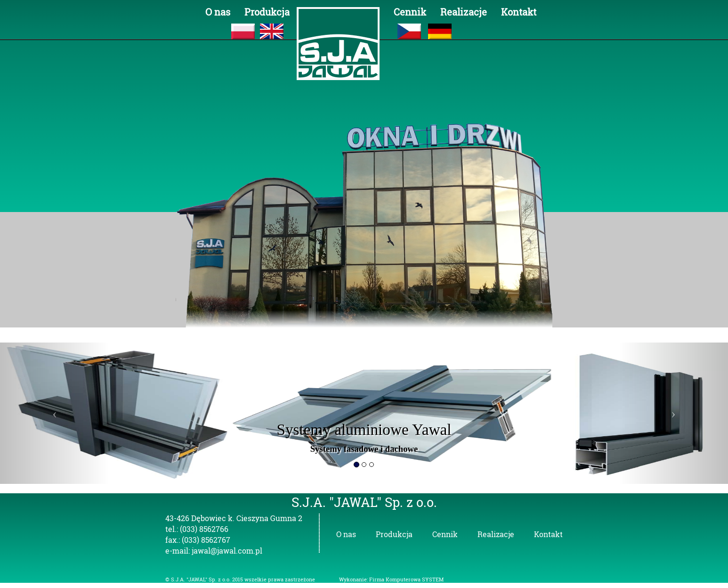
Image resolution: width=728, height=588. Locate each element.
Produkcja (267, 12)
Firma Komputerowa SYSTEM (406, 580)
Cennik (410, 12)
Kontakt (519, 12)
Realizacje (464, 12)
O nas (218, 12)
